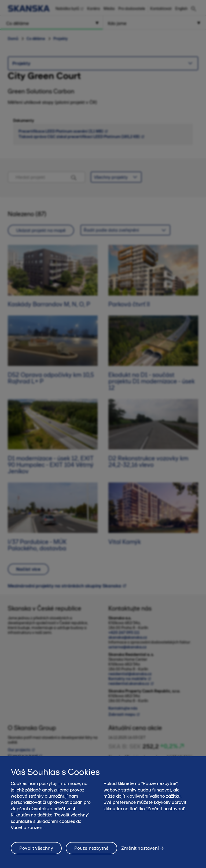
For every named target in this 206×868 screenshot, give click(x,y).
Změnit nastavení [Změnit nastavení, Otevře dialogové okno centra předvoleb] (140, 850)
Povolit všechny (36, 850)
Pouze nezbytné (92, 850)
